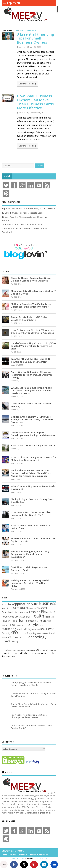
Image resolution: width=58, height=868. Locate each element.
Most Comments (11, 202)
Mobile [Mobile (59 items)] (20, 629)
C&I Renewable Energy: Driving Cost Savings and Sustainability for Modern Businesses (32, 419)
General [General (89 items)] (26, 617)
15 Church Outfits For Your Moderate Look (22, 213)
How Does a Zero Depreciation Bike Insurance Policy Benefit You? (31, 514)
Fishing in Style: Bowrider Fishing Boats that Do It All (33, 501)
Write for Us (43, 855)
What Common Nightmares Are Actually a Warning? (33, 488)
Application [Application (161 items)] (22, 604)
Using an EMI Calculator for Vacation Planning (31, 405)
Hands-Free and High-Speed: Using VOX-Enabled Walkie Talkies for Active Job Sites (33, 346)
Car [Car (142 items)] (4, 608)
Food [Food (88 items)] (5, 617)
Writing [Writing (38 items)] (15, 642)
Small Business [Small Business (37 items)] (42, 633)
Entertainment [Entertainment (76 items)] (21, 612)
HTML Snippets (17, 859)
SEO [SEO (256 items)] (14, 633)
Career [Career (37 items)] (10, 608)
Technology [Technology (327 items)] (36, 637)
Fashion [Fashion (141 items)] (35, 612)
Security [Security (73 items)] (6, 633)
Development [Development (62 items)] (40, 608)
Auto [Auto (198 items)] (34, 604)
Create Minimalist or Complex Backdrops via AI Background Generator (33, 434)
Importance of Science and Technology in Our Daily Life (28, 209)
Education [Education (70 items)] (7, 612)
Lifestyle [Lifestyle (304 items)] (31, 624)
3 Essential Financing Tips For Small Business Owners (35, 38)
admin (22, 47)
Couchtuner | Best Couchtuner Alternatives (22, 224)
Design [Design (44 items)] (30, 608)
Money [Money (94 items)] (28, 629)
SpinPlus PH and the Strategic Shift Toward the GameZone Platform (31, 360)
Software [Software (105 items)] (15, 637)
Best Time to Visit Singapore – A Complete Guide (29, 568)
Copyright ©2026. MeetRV (13, 851)
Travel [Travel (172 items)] (7, 641)
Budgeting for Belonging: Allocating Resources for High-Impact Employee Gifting (32, 375)
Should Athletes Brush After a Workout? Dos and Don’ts (33, 292)
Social (7, 176)
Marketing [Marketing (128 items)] (9, 629)
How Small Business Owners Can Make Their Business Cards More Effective (35, 102)
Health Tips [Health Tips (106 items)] (9, 621)
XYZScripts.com (41, 859)
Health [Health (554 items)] (37, 616)
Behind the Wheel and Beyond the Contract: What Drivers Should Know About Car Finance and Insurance (31, 473)
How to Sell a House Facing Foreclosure (33, 445)
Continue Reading (27, 84)
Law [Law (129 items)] (13, 625)
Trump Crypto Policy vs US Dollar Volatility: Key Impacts (29, 318)
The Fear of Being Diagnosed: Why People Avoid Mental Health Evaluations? (30, 554)
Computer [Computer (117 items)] (20, 608)
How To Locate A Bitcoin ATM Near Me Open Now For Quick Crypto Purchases (32, 331)
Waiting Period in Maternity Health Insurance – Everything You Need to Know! (31, 583)
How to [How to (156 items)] (33, 621)
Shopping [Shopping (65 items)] (31, 633)
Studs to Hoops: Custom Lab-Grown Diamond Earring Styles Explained (31, 279)
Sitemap (32, 855)
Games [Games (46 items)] (18, 617)
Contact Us (23, 855)
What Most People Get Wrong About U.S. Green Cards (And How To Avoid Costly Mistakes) (31, 390)
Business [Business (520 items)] (47, 603)
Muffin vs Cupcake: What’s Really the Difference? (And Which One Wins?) (31, 305)
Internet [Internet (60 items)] (6, 625)
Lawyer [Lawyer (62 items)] (19, 625)
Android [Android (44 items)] (5, 604)
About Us (12, 855)
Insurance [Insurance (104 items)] (45, 621)
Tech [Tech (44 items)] (23, 638)
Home (4, 855)
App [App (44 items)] (11, 604)
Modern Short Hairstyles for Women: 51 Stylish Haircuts (33, 540)
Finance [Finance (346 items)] (48, 611)
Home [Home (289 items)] (22, 620)
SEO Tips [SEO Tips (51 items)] (22, 633)
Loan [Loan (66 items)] (41, 625)
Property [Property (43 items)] (36, 629)
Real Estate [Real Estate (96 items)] (47, 629)
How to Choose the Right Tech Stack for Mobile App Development (33, 459)
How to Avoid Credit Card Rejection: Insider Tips (31, 527)
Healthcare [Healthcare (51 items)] (49, 617)
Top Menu (12, 3)
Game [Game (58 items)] (11, 617)
